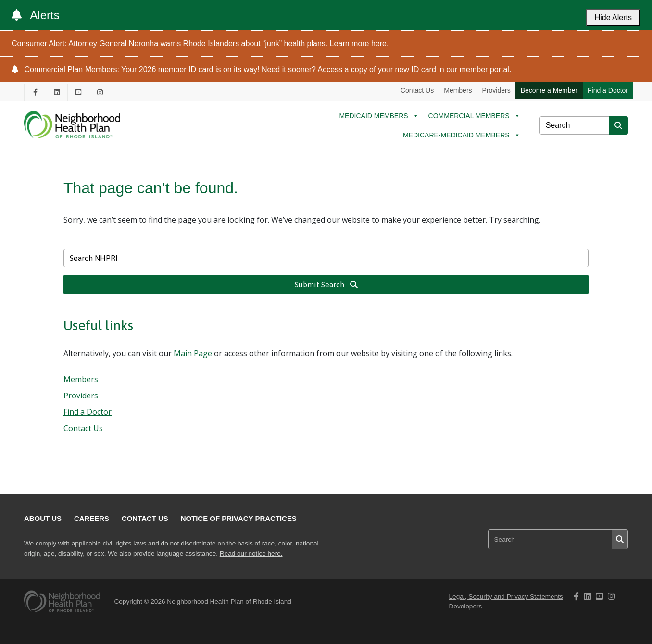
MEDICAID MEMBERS (379, 116)
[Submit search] (618, 125)
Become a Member (549, 90)
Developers (466, 606)
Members (458, 90)
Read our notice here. (251, 553)
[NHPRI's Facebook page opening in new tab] (35, 93)
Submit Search (326, 285)
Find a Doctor (608, 90)
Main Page (193, 353)
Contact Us (417, 90)
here (379, 43)
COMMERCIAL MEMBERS (474, 116)
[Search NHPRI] (574, 125)
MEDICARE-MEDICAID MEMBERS (462, 135)
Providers (496, 90)
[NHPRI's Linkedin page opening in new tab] (57, 93)
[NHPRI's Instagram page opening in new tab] (100, 93)
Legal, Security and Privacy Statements (506, 597)
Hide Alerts (613, 18)
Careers (92, 518)
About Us (43, 518)
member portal (484, 69)
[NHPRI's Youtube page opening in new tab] (78, 93)
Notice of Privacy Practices (239, 518)
